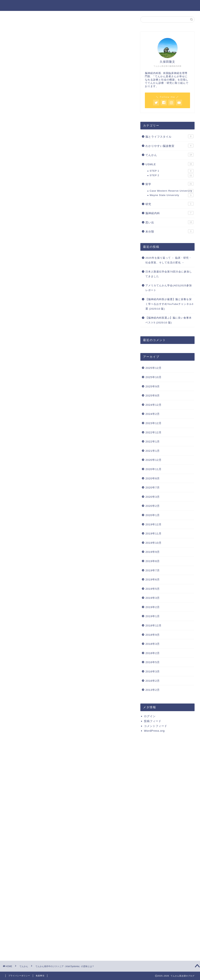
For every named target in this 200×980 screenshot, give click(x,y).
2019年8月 (153, 561)
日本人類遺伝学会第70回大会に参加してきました (169, 274)
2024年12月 (153, 405)
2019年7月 (153, 570)
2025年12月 (153, 368)
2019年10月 (153, 543)
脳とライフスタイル (169, 136)
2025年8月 (153, 395)
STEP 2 (172, 175)
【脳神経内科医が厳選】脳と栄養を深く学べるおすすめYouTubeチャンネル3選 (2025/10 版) (169, 304)
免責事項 (40, 976)
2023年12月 (153, 423)
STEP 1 (172, 171)
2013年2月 (153, 690)
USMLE (169, 164)
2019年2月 (153, 607)
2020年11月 (153, 469)
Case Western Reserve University (172, 191)
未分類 (169, 231)
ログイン (150, 716)
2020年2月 (153, 506)
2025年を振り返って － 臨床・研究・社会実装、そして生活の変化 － (168, 260)
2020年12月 (153, 460)
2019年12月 (153, 524)
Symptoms (38, 172)
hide (80, 160)
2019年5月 (153, 589)
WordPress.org (154, 731)
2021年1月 (153, 451)
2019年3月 (153, 598)
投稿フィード (153, 721)
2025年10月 (153, 377)
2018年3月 (153, 644)
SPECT (40, 207)
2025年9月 (153, 386)
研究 (169, 204)
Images (35, 197)
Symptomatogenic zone (48, 178)
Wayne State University (172, 195)
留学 (169, 184)
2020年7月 (153, 487)
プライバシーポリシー (19, 976)
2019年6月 (153, 579)
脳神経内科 (169, 213)
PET (39, 202)
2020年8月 (153, 478)
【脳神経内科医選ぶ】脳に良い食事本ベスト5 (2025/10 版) (169, 320)
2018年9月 (153, 635)
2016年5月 (153, 662)
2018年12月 (153, 625)
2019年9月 (153, 552)
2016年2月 (153, 681)
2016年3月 (153, 671)
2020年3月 (153, 497)
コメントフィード (156, 726)
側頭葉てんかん (46, 183)
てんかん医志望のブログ (100, 5)
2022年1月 (153, 441)
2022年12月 (153, 432)
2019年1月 (153, 616)
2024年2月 (153, 414)
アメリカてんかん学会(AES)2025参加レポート (169, 288)
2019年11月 (153, 533)
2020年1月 (153, 515)
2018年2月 (153, 653)
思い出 (169, 222)
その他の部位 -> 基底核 (50, 188)
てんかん (17, 23)
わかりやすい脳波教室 (169, 146)
